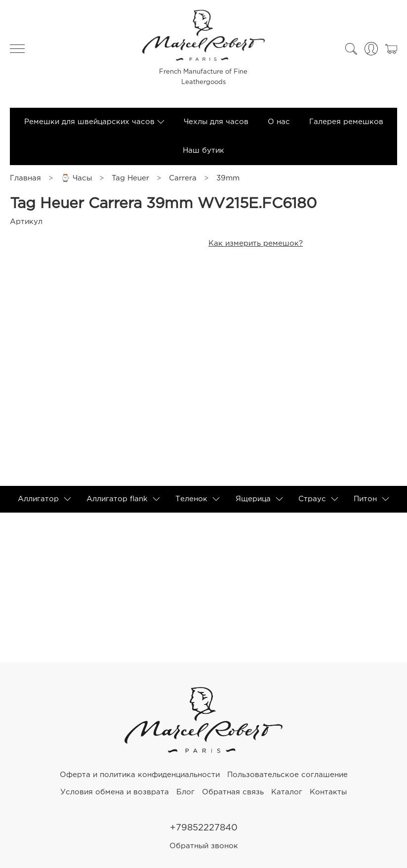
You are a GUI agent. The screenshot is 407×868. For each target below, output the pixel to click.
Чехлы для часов (216, 122)
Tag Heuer (130, 178)
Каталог (287, 792)
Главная (25, 178)
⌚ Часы (76, 178)
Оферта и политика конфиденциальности (140, 775)
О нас (279, 122)
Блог (185, 792)
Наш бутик (203, 151)
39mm (228, 178)
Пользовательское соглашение (287, 775)
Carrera (183, 178)
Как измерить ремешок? (256, 243)
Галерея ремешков (346, 122)
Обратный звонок (204, 846)
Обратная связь (233, 792)
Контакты (328, 792)
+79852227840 (204, 828)
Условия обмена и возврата (115, 792)
